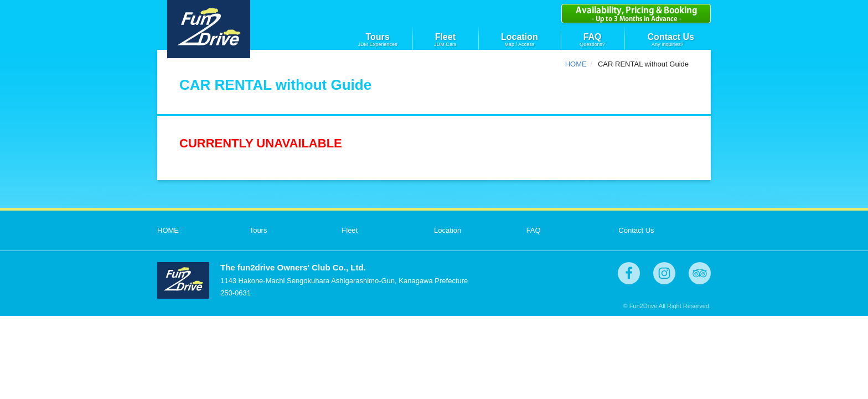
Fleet (445, 37)
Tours (377, 37)
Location (520, 37)
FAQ (593, 37)
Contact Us (671, 37)
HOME (576, 64)
